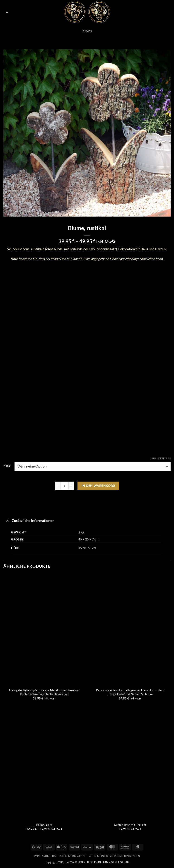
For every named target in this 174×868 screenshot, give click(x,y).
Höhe (7, 466)
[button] (7, 12)
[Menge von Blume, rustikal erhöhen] (71, 486)
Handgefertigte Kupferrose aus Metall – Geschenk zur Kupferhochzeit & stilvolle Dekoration (44, 692)
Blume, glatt (44, 825)
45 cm (82, 548)
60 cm (92, 548)
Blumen (87, 31)
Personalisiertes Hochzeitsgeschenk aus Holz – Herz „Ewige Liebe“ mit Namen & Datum (130, 692)
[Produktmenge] (64, 486)
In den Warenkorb (98, 486)
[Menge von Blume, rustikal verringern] (58, 486)
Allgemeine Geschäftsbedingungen (115, 856)
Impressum (42, 856)
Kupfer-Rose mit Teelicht (130, 825)
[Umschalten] (7, 520)
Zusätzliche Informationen (29, 520)
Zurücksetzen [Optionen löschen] (161, 458)
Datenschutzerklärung (69, 856)
